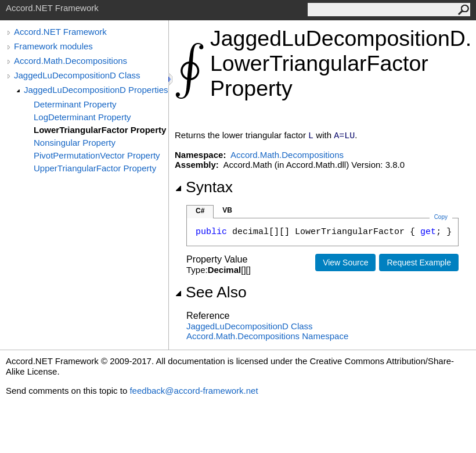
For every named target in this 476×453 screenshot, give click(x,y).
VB (227, 210)
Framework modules (53, 46)
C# (200, 211)
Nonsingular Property (75, 143)
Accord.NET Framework (60, 32)
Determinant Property (75, 104)
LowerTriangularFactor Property (100, 130)
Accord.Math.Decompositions (71, 61)
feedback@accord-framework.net (194, 391)
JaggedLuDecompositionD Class (77, 75)
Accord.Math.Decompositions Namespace (267, 336)
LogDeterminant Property (82, 117)
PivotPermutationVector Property (97, 155)
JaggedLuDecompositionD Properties (96, 90)
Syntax (204, 187)
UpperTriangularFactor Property (95, 168)
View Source (345, 263)
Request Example (419, 263)
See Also (211, 292)
